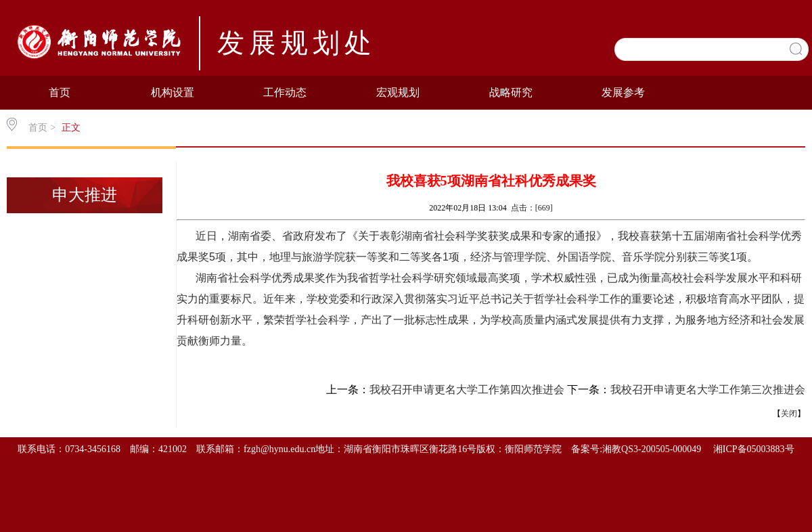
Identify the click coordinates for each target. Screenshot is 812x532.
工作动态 (285, 92)
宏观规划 (398, 92)
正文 (71, 128)
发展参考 (623, 92)
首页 (60, 92)
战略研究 (511, 92)
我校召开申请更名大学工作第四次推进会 (467, 390)
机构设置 (173, 92)
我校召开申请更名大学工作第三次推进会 (708, 390)
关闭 (789, 414)
